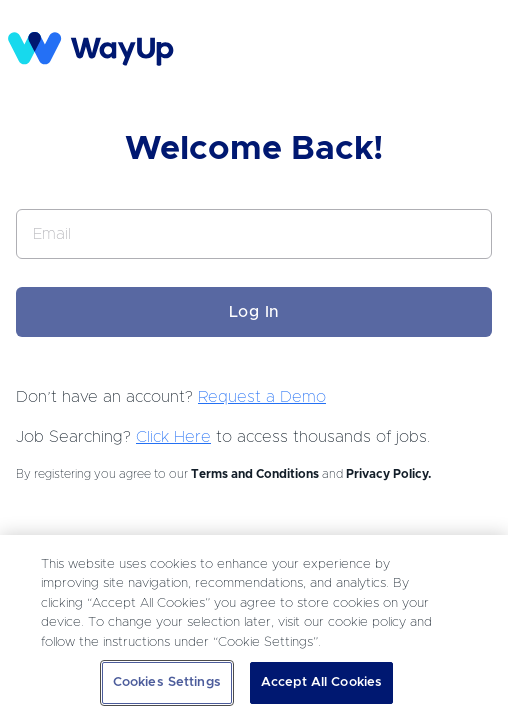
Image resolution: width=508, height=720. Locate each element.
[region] (254, 627)
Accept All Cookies (321, 682)
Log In (254, 312)
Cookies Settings (167, 682)
